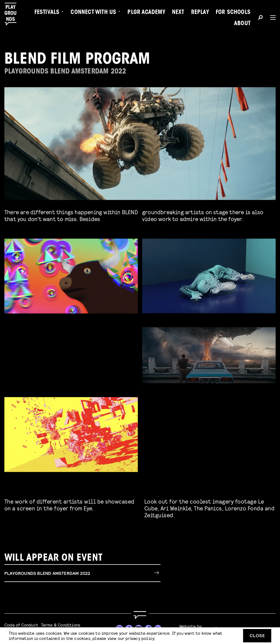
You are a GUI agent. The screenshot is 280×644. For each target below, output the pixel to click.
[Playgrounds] (13, 14)
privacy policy (140, 638)
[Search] (260, 18)
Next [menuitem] (178, 13)
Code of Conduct (21, 625)
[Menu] (271, 17)
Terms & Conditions (61, 625)
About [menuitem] (242, 24)
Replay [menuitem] (200, 13)
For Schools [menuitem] (233, 13)
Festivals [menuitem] (47, 13)
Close (257, 635)
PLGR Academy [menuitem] (146, 13)
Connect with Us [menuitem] (93, 13)
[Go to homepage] (140, 615)
